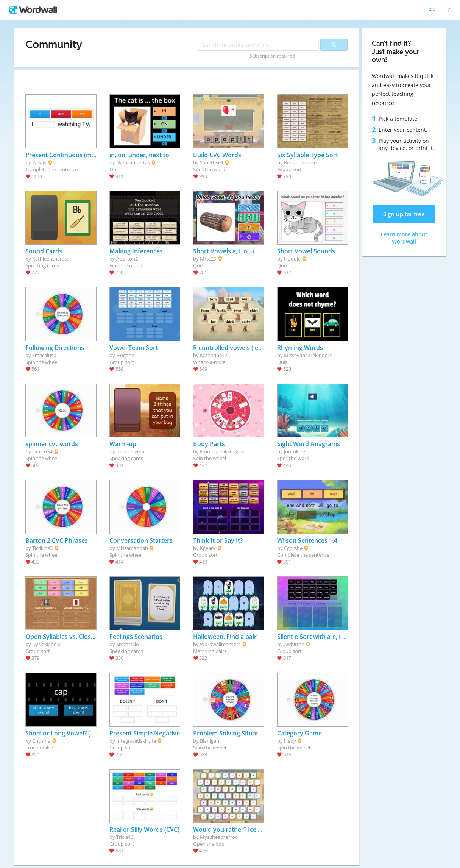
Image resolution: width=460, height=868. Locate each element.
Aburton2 (127, 259)
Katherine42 (214, 355)
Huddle (292, 259)
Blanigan (210, 741)
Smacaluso (44, 355)
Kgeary (208, 548)
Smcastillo (128, 644)
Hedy (290, 741)
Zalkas (39, 162)
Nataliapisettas (133, 162)
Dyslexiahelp (46, 644)
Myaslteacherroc (219, 837)
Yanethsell (211, 162)
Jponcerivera (130, 451)
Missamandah (132, 548)
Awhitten (294, 644)
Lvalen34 (42, 451)
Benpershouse (300, 162)
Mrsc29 (208, 259)
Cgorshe (293, 548)
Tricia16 (125, 837)
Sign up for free (404, 214)
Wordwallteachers (220, 644)
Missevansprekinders (308, 355)
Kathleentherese (51, 259)
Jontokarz (295, 451)
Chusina (41, 741)
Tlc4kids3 (42, 548)
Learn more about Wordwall (404, 238)
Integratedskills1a (136, 741)
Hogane (125, 355)
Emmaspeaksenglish (223, 451)
